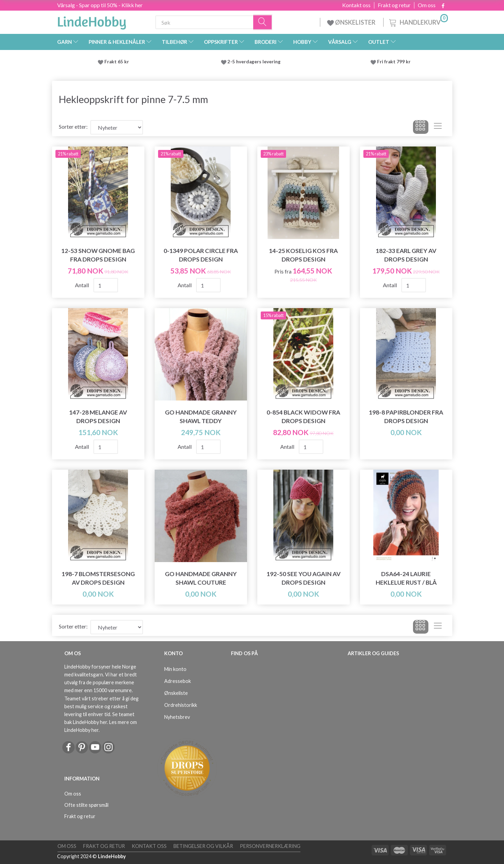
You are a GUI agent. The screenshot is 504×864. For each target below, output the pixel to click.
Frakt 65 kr (117, 62)
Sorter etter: (73, 126)
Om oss (427, 5)
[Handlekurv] (418, 21)
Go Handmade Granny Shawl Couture (201, 578)
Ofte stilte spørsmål (86, 805)
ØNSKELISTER (352, 22)
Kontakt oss (356, 5)
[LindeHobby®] (92, 21)
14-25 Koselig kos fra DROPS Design (303, 255)
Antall (82, 285)
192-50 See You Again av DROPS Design (303, 578)
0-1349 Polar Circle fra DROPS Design (201, 255)
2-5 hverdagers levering (255, 62)
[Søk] (263, 22)
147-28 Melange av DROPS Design (98, 417)
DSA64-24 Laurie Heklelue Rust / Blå (406, 578)
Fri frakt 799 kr (393, 62)
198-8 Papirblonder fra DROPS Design (406, 417)
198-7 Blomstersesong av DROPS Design (98, 578)
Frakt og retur (394, 5)
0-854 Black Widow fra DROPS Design (303, 417)
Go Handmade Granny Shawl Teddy (201, 417)
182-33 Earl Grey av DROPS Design (406, 255)
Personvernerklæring (270, 846)
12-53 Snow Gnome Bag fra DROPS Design (98, 255)
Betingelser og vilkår (203, 846)
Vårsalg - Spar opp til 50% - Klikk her (100, 5)
